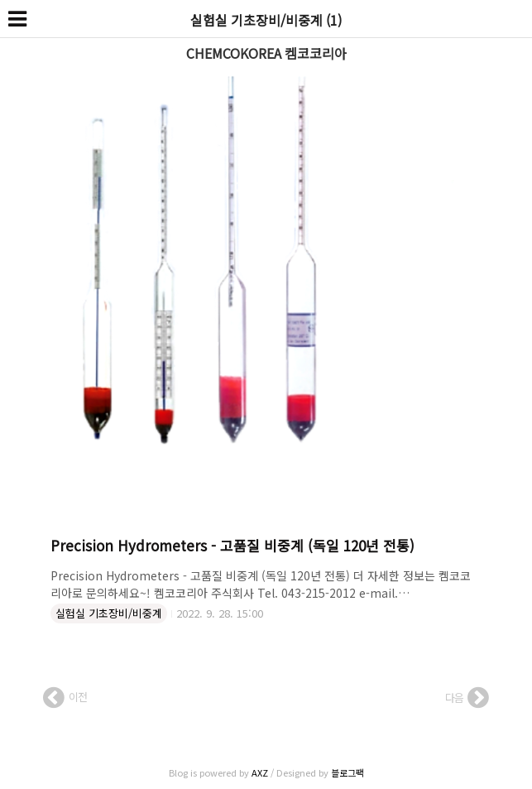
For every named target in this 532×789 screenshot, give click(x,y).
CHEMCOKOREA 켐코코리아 (266, 53)
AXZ (260, 772)
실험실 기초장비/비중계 (109, 613)
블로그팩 (347, 772)
